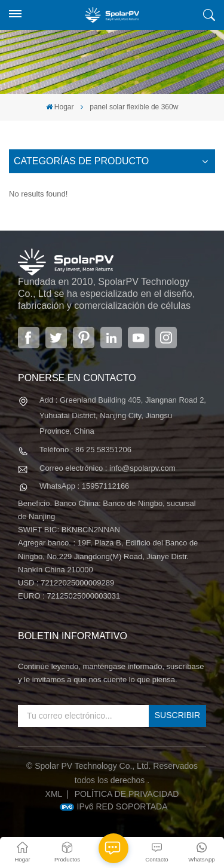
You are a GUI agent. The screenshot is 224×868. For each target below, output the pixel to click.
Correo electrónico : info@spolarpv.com (108, 468)
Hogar (60, 107)
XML (54, 794)
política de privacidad (127, 794)
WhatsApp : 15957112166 (84, 486)
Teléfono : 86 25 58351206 (85, 450)
